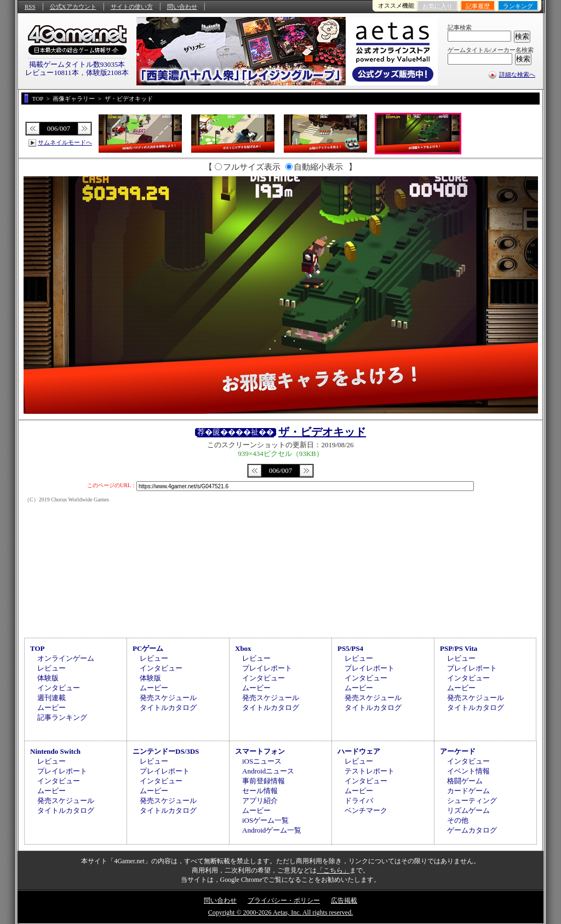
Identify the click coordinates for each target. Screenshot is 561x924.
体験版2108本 (107, 73)
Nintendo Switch (55, 751)
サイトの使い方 (132, 7)
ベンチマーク (366, 810)
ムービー (51, 708)
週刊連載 (51, 698)
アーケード (458, 751)
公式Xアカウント (73, 7)
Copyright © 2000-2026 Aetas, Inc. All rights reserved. (280, 913)
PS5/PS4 (350, 648)
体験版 (48, 678)
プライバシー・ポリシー (284, 900)
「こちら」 (333, 870)
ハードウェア (359, 751)
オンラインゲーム (66, 658)
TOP (38, 648)
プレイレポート (267, 668)
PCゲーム (148, 648)
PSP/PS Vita (459, 648)
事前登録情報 (264, 781)
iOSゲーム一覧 (265, 820)
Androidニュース (268, 771)
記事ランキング (62, 717)
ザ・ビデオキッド (322, 432)
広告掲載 (344, 900)
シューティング (472, 801)
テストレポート (370, 771)
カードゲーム (468, 791)
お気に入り (437, 6)
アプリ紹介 (260, 801)
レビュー (51, 668)
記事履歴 (478, 6)
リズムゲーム (468, 810)
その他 (458, 820)
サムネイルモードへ (65, 142)
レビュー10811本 (52, 73)
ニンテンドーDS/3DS (166, 751)
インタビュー (59, 688)
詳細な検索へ (517, 74)
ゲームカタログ (472, 830)
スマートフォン (260, 751)
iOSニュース (262, 761)
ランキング (518, 6)
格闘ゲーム (465, 781)
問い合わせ (182, 7)
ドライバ (359, 801)
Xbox (243, 648)
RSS (30, 7)
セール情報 (260, 791)
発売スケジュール (168, 698)
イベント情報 (468, 771)
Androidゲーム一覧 (272, 830)
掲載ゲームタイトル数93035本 (77, 64)
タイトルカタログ (168, 708)
